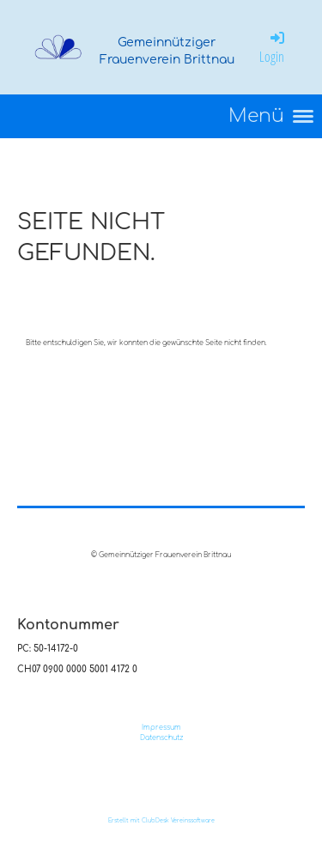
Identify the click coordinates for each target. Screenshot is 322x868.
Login (273, 47)
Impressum (161, 728)
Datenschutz (161, 738)
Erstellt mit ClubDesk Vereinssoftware (161, 820)
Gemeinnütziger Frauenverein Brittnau (167, 51)
